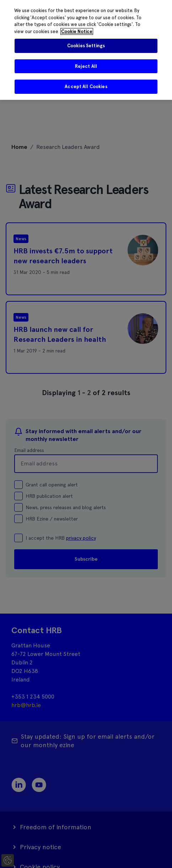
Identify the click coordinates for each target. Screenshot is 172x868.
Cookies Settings (86, 46)
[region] (86, 50)
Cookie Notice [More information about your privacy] (77, 31)
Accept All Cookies (86, 87)
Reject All (86, 66)
